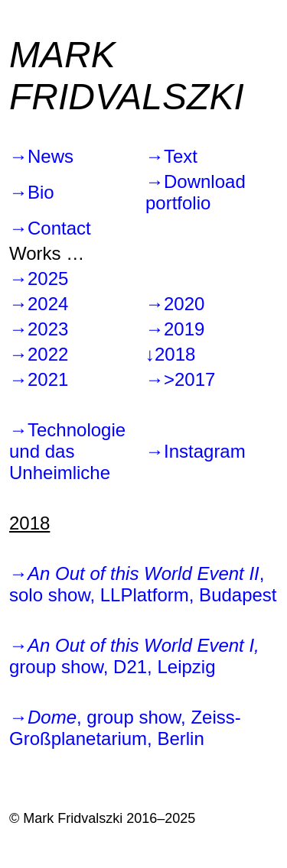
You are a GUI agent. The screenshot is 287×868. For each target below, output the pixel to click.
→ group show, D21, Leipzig (134, 656)
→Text (171, 156)
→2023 (39, 329)
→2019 (175, 329)
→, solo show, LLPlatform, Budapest (143, 584)
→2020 (175, 304)
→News (41, 156)
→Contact (50, 228)
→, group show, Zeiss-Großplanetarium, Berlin (125, 728)
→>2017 (180, 379)
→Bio (32, 192)
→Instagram (196, 451)
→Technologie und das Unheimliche (67, 451)
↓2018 (170, 354)
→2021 (39, 379)
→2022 (39, 354)
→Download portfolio (196, 192)
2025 (48, 279)
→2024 (39, 304)
